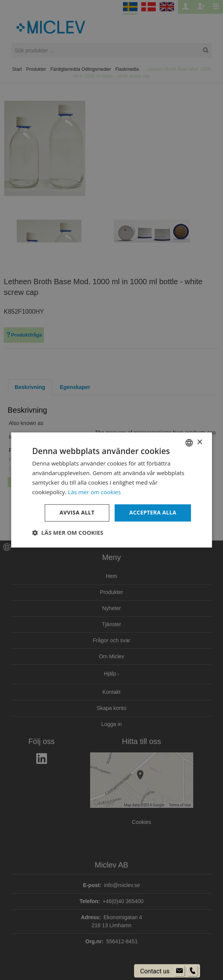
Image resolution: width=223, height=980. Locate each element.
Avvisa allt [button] (77, 513)
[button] (68, 533)
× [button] (200, 442)
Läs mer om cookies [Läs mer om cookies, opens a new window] (95, 492)
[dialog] (112, 490)
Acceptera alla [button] (153, 513)
